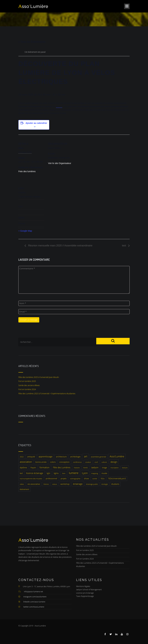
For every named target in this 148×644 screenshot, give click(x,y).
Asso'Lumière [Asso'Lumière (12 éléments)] (117, 456)
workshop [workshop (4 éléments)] (65, 484)
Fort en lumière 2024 (27, 389)
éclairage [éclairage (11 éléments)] (78, 484)
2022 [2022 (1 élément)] (22, 457)
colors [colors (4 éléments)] (53, 462)
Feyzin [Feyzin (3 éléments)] (33, 468)
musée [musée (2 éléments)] (104, 473)
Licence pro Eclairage (85, 593)
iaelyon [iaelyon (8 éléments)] (95, 467)
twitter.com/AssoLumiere (34, 607)
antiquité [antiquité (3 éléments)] (31, 457)
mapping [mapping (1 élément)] (95, 473)
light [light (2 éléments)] (48, 473)
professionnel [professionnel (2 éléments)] (51, 479)
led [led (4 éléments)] (21, 473)
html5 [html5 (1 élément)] (86, 468)
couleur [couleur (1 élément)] (88, 462)
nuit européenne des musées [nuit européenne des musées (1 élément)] (31, 479)
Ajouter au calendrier (36, 123)
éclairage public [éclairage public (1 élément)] (92, 484)
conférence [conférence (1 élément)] (77, 462)
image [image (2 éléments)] (105, 468)
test (124, 246)
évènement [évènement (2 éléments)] (24, 489)
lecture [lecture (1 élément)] (125, 468)
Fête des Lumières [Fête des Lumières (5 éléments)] (62, 467)
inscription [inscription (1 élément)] (115, 468)
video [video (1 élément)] (22, 484)
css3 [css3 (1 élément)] (96, 462)
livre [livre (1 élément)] (64, 473)
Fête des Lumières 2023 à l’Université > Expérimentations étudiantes (47, 394)
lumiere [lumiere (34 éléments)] (74, 473)
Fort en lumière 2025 (27, 381)
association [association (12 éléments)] (26, 462)
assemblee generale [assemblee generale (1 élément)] (98, 457)
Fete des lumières (27, 171)
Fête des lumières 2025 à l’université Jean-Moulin (39, 377)
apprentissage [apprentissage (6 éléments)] (45, 457)
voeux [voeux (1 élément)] (55, 484)
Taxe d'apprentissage (85, 596)
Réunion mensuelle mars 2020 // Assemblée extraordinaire (60, 246)
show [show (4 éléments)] (86, 478)
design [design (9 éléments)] (114, 462)
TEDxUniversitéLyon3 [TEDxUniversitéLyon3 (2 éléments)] (117, 479)
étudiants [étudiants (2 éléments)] (115, 484)
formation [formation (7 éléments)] (44, 467)
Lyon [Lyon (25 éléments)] (85, 473)
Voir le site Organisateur (60, 163)
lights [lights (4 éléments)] (56, 473)
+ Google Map (25, 231)
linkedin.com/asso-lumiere (34, 602)
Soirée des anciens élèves (29, 385)
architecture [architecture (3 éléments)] (61, 457)
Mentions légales (83, 586)
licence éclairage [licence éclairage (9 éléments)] (35, 473)
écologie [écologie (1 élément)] (105, 484)
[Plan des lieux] (64, 200)
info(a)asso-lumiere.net (33, 592)
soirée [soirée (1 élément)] (95, 479)
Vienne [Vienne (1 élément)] (46, 484)
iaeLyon (59, 107)
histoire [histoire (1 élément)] (77, 468)
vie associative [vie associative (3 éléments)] (34, 484)
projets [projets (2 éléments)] (64, 479)
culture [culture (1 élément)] (104, 462)
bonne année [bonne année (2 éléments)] (41, 462)
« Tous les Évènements (32, 42)
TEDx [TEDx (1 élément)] (103, 479)
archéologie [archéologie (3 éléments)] (75, 457)
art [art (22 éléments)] (86, 456)
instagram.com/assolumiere (35, 597)
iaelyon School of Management (89, 590)
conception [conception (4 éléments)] (64, 462)
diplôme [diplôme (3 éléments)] (23, 468)
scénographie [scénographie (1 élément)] (75, 479)
